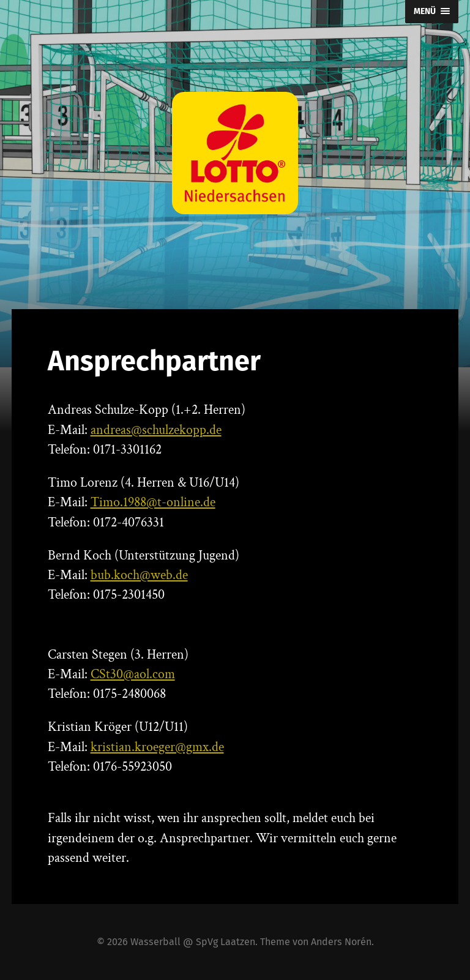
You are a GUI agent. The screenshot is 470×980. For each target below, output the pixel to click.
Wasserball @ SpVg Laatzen (193, 942)
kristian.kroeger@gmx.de (157, 747)
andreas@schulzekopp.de (156, 430)
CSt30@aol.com (133, 674)
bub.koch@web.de (139, 575)
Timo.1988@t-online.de (153, 502)
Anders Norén (341, 942)
